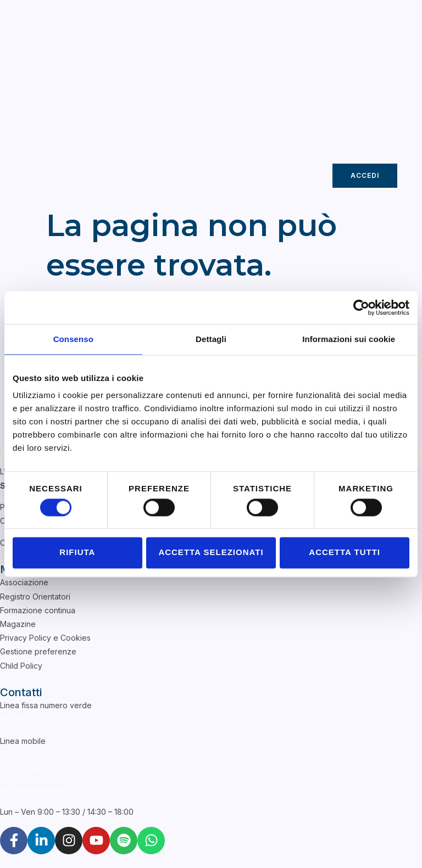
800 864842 (23, 719)
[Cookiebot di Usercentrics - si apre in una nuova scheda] (361, 307)
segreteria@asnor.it (35, 790)
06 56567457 (25, 755)
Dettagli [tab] (211, 339)
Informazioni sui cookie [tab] (349, 339)
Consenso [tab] (73, 339)
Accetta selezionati (211, 553)
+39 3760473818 (31, 768)
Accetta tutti (345, 553)
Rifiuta (77, 553)
